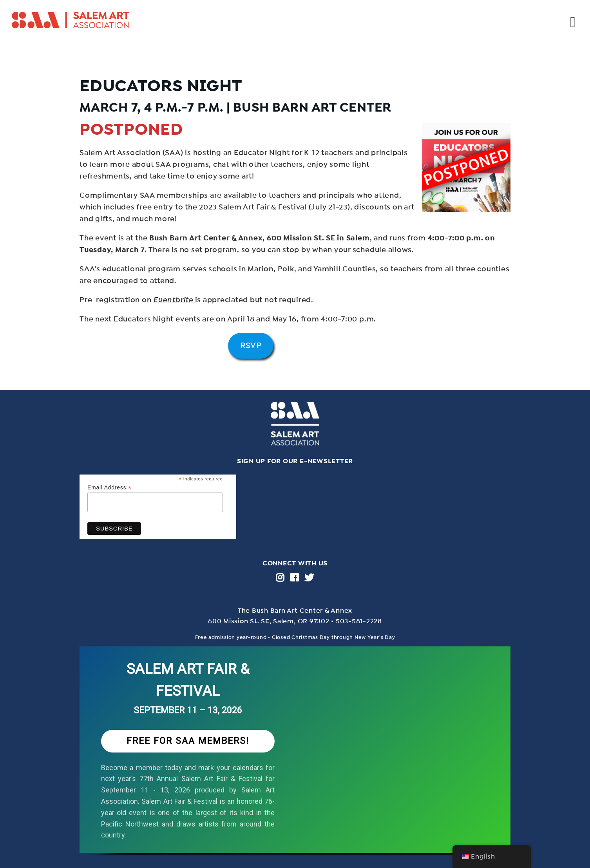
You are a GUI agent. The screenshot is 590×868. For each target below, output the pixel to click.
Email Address (109, 488)
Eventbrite (174, 300)
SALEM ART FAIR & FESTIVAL (188, 680)
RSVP (251, 345)
